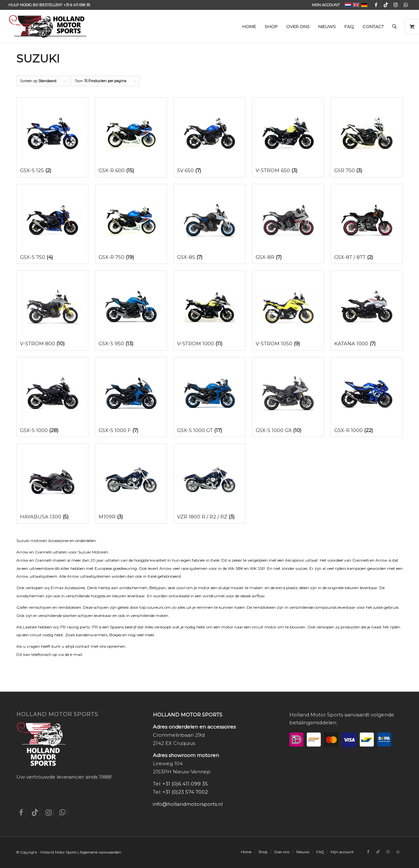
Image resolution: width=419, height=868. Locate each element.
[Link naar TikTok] (386, 5)
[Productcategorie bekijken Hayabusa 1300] (52, 484)
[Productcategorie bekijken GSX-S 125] (52, 137)
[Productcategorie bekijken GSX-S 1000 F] (131, 397)
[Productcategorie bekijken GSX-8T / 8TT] (367, 224)
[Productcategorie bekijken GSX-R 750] (131, 224)
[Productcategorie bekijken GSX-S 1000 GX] (288, 397)
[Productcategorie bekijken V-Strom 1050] (288, 310)
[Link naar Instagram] (396, 5)
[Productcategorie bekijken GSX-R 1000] (367, 397)
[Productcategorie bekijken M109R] (131, 484)
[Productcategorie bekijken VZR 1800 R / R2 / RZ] (209, 484)
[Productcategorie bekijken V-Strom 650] (288, 137)
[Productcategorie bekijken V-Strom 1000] (209, 310)
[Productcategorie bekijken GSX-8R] (288, 224)
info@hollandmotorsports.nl (188, 804)
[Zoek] (394, 27)
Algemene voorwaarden (100, 852)
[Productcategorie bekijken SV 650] (209, 137)
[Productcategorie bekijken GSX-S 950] (131, 310)
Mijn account (326, 5)
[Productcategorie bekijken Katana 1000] (367, 310)
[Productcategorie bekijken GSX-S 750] (52, 224)
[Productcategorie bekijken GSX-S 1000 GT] (209, 397)
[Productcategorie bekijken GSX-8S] (209, 224)
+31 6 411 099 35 (77, 5)
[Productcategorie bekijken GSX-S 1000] (52, 397)
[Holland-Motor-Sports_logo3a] (47, 27)
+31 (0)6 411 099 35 (185, 784)
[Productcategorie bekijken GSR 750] (367, 137)
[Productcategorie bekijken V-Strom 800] (52, 310)
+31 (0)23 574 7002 (185, 792)
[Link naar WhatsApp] (406, 5)
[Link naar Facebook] (376, 5)
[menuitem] (324, 5)
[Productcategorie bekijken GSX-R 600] (131, 137)
